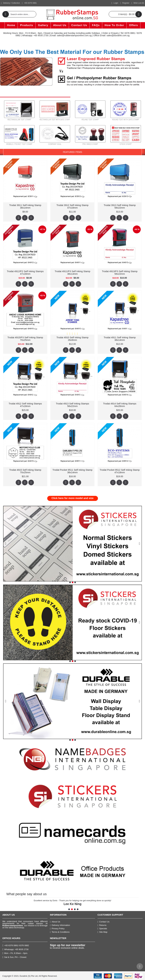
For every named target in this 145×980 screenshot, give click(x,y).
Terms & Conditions (60, 932)
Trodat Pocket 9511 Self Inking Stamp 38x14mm (72, 471)
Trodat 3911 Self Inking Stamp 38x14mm (25, 206)
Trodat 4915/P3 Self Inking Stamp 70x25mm (25, 339)
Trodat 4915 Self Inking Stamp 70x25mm (25, 471)
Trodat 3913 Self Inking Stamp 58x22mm (119, 206)
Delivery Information (60, 925)
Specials (102, 929)
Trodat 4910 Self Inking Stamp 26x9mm (72, 339)
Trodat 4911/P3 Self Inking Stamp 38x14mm (72, 272)
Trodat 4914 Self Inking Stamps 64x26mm (120, 405)
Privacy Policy (57, 929)
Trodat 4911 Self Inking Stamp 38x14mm (119, 339)
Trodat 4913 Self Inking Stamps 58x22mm (72, 405)
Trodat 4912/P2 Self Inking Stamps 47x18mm (25, 272)
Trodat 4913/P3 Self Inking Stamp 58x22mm (120, 272)
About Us (55, 922)
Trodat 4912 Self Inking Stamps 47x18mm (25, 405)
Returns (102, 925)
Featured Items (72, 152)
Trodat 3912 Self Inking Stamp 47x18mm (72, 206)
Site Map (102, 932)
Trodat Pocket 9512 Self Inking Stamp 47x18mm (119, 471)
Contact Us (103, 922)
